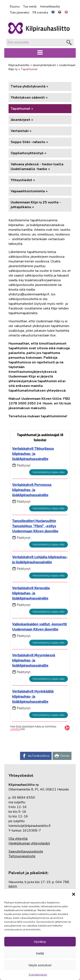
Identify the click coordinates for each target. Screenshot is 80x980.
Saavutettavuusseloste (26, 851)
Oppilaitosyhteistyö (27, 153)
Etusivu (15, 7)
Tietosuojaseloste (22, 856)
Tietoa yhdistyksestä (28, 86)
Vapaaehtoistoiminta (28, 191)
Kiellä (40, 953)
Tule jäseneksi (20, 13)
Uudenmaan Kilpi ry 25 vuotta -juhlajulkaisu (36, 205)
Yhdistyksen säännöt (28, 98)
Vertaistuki (20, 131)
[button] (74, 894)
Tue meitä (30, 7)
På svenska (40, 13)
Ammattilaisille (50, 7)
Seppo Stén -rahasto (28, 142)
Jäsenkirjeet (20, 120)
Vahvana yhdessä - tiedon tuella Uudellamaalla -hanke (37, 167)
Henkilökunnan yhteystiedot (29, 843)
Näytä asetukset (40, 965)
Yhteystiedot (21, 180)
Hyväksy (40, 942)
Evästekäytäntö (38, 975)
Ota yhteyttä (18, 839)
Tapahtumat (20, 109)
